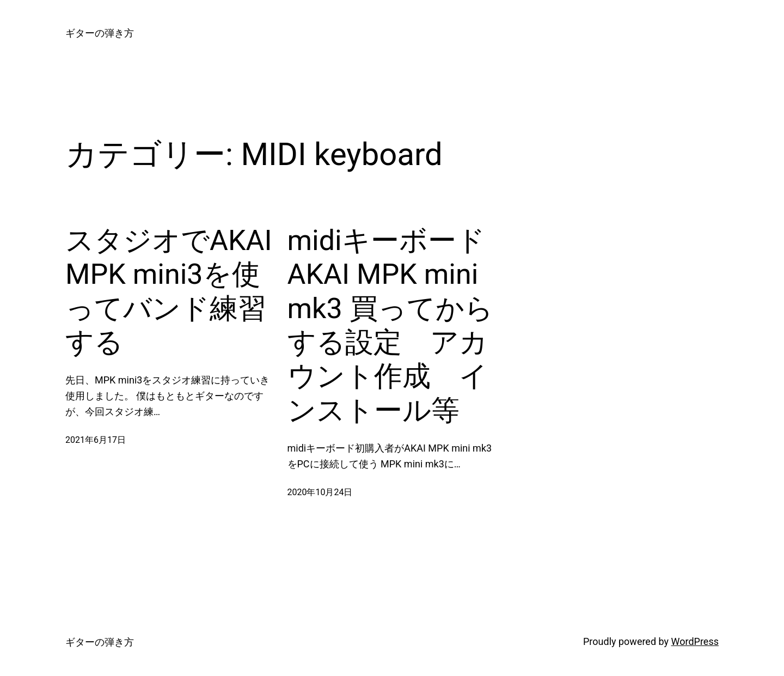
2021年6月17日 (96, 440)
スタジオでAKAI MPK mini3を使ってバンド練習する (169, 291)
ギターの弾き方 (100, 33)
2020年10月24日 (320, 492)
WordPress (695, 641)
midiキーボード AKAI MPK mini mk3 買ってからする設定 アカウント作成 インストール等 (390, 325)
